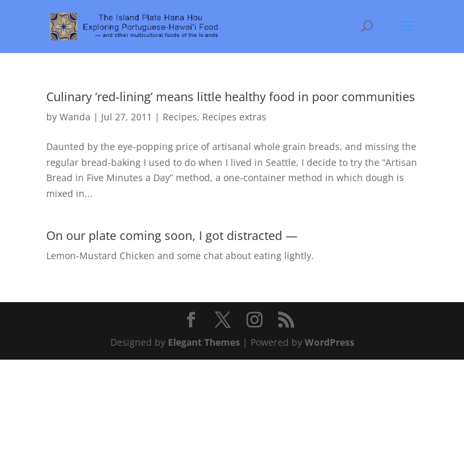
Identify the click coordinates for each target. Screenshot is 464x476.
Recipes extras (234, 117)
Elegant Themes (204, 342)
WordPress (329, 342)
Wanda (75, 117)
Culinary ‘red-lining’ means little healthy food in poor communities (231, 97)
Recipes (180, 117)
